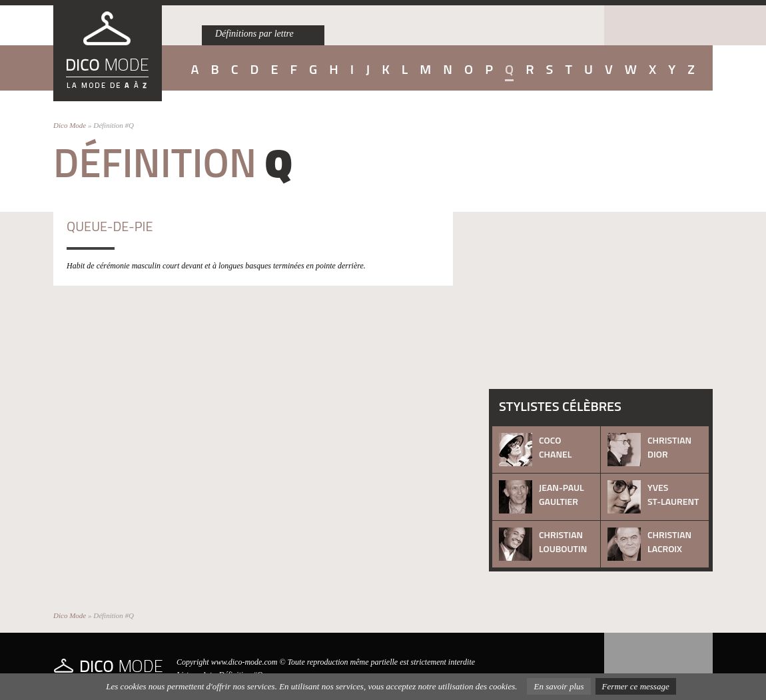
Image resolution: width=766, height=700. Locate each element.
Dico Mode (70, 125)
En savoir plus (559, 686)
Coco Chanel (555, 447)
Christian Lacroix (669, 541)
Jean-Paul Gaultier (562, 494)
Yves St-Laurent (673, 494)
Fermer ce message (636, 686)
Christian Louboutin (563, 541)
